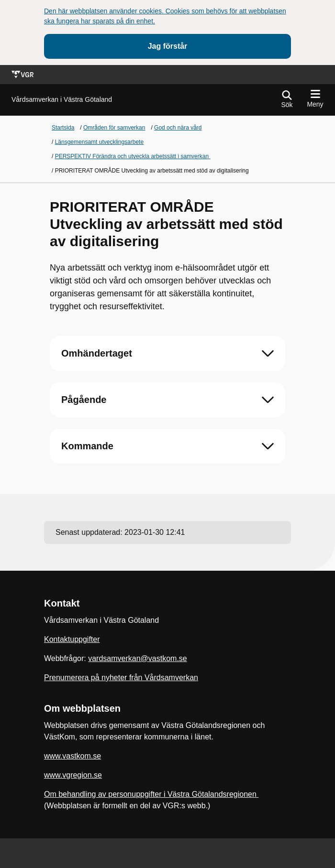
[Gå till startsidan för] (62, 100)
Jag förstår (168, 46)
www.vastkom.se (73, 756)
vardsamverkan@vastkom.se (138, 658)
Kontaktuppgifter (72, 639)
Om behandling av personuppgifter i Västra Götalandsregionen (151, 794)
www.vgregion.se (73, 775)
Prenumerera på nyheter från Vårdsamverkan (121, 678)
